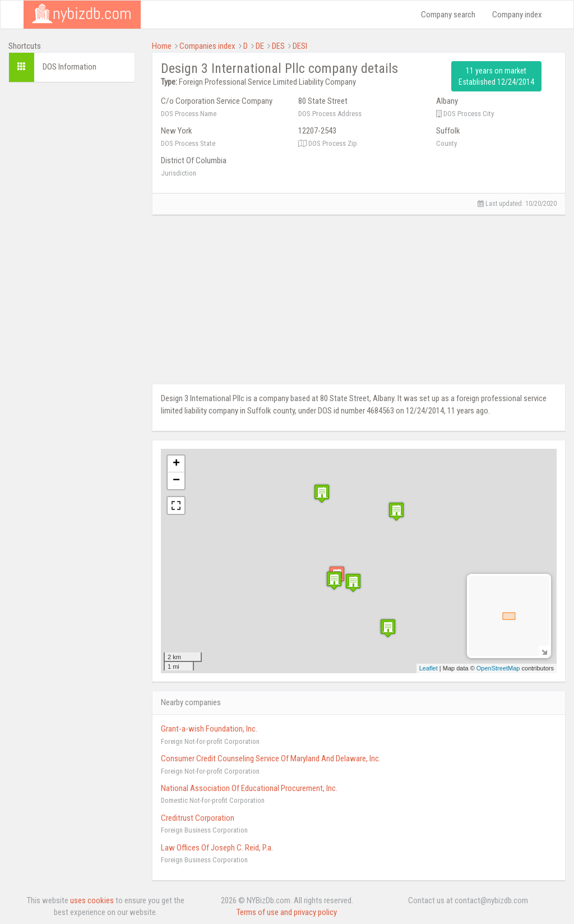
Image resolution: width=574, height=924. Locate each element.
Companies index (207, 46)
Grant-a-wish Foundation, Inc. (209, 729)
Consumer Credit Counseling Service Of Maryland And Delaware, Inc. (271, 758)
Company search (448, 15)
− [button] (176, 481)
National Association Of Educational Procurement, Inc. (249, 788)
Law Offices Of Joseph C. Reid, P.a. (217, 848)
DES (278, 46)
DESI (300, 46)
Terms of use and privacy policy (287, 912)
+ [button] (176, 464)
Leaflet (429, 668)
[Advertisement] (72, 259)
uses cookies (92, 900)
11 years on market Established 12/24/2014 (496, 76)
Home (162, 46)
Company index (517, 15)
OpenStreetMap (498, 668)
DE (260, 46)
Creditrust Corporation (198, 818)
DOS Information (70, 67)
